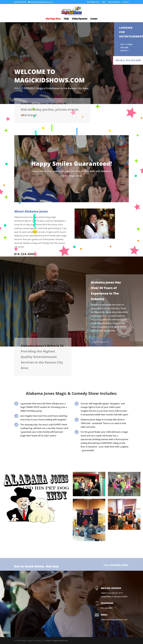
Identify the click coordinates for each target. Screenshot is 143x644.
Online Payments (114, 2)
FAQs (104, 2)
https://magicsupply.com (57, 640)
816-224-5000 (25, 254)
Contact (126, 2)
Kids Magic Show (93, 2)
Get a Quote (76, 342)
